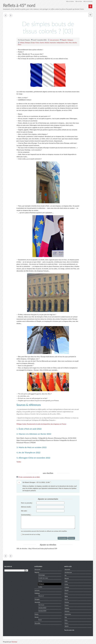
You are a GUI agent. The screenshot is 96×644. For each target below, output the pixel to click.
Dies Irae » (11, 15)
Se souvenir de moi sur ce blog (31, 534)
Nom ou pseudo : (27, 503)
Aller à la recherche (88, 1)
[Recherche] (15, 571)
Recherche (8, 567)
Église (66, 597)
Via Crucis (41, 605)
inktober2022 (42, 608)
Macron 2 (41, 596)
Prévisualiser (63, 538)
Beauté (67, 579)
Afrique (22, 43)
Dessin (37, 617)
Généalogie (42, 575)
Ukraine (75, 43)
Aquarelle (37, 603)
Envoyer (71, 538)
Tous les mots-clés (69, 630)
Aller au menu (78, 1)
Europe (33, 43)
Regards (64, 40)
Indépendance (61, 43)
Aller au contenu (69, 1)
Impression (53, 43)
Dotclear (14, 642)
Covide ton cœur (43, 578)
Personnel (37, 570)
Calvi (66, 582)
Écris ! (20, 45)
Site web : (24, 511)
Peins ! (66, 623)
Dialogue (28, 43)
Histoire (47, 43)
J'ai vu (40, 581)
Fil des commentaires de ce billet (29, 477)
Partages (37, 600)
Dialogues (70, 40)
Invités (40, 587)
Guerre (42, 43)
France (37, 43)
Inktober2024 (42, 611)
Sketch (67, 626)
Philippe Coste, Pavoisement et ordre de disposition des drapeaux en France (41, 424)
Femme (67, 603)
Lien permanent (54, 40)
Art (66, 576)
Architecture (68, 573)
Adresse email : (26, 507)
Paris (70, 43)
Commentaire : (26, 515)
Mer (66, 617)
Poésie (36, 614)
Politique (37, 594)
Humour (67, 611)
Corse (66, 585)
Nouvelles (37, 623)
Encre (40, 620)
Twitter (19, 462)
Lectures (37, 591)
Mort (67, 43)
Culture (67, 588)
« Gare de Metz (6, 15)
